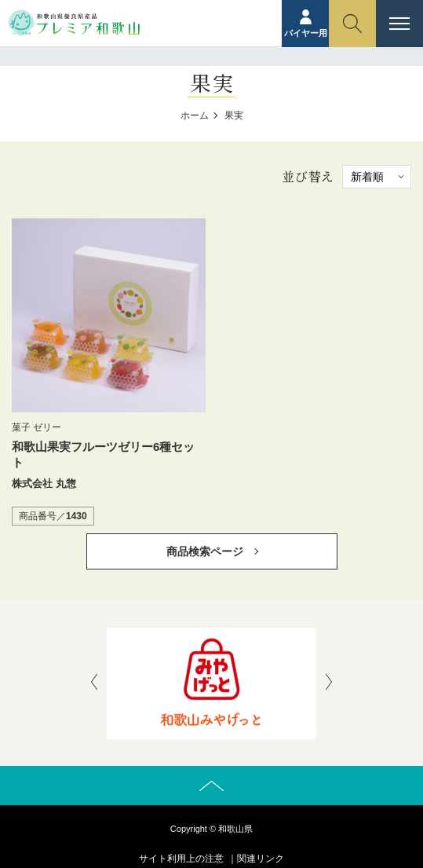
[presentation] (94, 683)
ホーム (195, 115)
